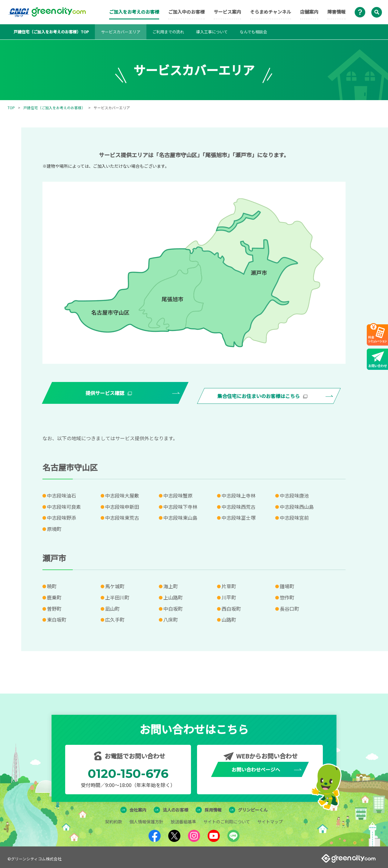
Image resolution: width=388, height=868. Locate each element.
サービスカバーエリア (121, 32)
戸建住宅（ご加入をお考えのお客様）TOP (51, 32)
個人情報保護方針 (146, 819)
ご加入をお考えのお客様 (134, 12)
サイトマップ (270, 819)
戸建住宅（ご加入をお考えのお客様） (54, 108)
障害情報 (336, 12)
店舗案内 (309, 12)
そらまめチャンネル (271, 12)
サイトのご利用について (227, 819)
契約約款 (114, 819)
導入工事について (212, 32)
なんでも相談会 (253, 32)
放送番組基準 (183, 819)
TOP (11, 108)
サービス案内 (227, 12)
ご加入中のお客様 (186, 12)
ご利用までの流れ (168, 32)
